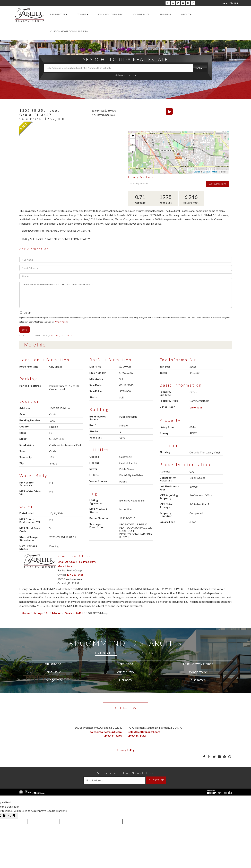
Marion (57, 613)
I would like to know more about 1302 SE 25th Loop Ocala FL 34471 (126, 295)
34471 (79, 613)
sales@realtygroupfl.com (106, 732)
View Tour (196, 407)
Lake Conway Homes (198, 664)
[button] (200, 68)
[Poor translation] (12, 816)
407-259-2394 (137, 736)
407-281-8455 (75, 575)
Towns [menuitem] (83, 14)
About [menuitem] (186, 14)
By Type (129, 653)
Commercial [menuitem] (141, 14)
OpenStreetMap (210, 172)
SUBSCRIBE (156, 780)
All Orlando (53, 664)
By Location (106, 653)
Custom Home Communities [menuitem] (69, 31)
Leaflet (197, 172)
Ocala (68, 613)
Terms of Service (68, 336)
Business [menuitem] (165, 14)
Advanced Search (126, 75)
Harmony (125, 680)
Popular (148, 653)
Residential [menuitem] (59, 14)
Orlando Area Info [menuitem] (111, 14)
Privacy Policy (61, 322)
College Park (53, 680)
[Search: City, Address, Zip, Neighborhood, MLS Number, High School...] (126, 68)
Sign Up (234, 3)
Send (25, 329)
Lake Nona (125, 664)
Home (26, 613)
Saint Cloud (53, 672)
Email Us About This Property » (77, 562)
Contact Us (125, 708)
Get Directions (218, 184)
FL (47, 613)
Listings (38, 613)
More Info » (65, 566)
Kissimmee (198, 680)
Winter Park (125, 672)
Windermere (198, 672)
